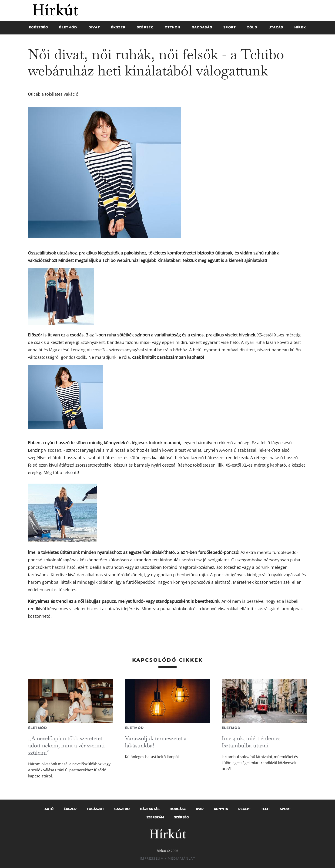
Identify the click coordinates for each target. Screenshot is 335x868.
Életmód (38, 728)
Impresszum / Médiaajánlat (167, 858)
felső (68, 472)
